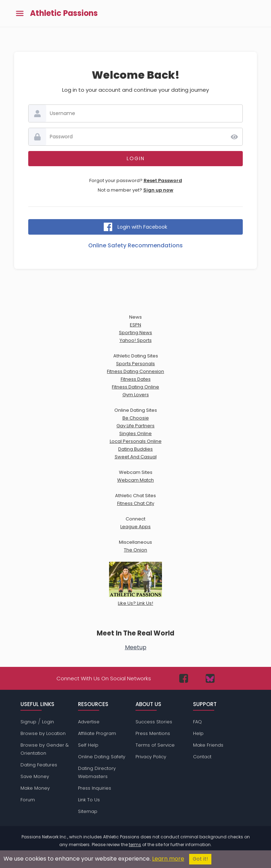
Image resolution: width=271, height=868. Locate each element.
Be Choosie (136, 418)
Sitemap (88, 811)
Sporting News (135, 333)
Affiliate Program (97, 733)
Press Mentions (153, 733)
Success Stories (154, 722)
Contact (202, 757)
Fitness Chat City (136, 503)
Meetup (136, 647)
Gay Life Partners (135, 426)
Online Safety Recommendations (135, 245)
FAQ (197, 722)
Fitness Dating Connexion (135, 371)
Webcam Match (135, 480)
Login (48, 722)
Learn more (168, 859)
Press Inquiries (95, 788)
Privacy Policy (151, 757)
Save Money (35, 776)
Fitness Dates (136, 379)
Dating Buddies (135, 449)
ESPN (135, 325)
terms (135, 845)
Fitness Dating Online (135, 387)
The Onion (135, 550)
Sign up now (158, 190)
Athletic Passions (64, 13)
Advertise (89, 722)
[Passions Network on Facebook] (184, 678)
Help (198, 733)
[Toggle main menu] (20, 14)
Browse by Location (43, 733)
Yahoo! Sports (136, 340)
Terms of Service (155, 745)
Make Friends (208, 745)
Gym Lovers (136, 395)
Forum (28, 800)
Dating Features (39, 765)
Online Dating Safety (102, 757)
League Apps (135, 527)
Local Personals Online (136, 441)
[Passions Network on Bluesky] (210, 678)
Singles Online (135, 433)
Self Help (88, 745)
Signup (28, 722)
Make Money (35, 788)
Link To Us (89, 800)
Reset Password (163, 180)
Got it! (200, 859)
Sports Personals (135, 364)
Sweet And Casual (136, 457)
